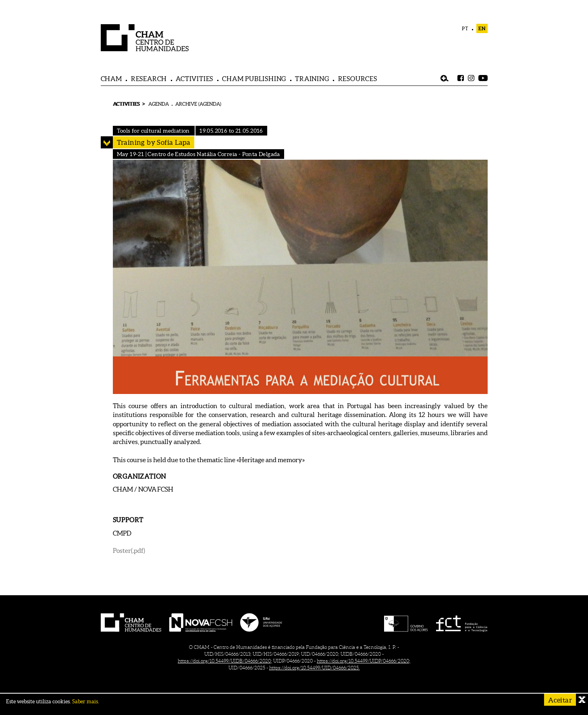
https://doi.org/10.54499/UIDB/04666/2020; (225, 661)
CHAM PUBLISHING (254, 79)
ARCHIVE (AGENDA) (198, 104)
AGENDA (159, 104)
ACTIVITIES (194, 79)
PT (465, 28)
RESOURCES (358, 79)
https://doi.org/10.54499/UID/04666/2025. (315, 668)
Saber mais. (86, 701)
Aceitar (560, 700)
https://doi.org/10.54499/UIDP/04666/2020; (364, 661)
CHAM (111, 79)
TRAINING (312, 79)
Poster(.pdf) (129, 550)
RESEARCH (149, 79)
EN (482, 28)
